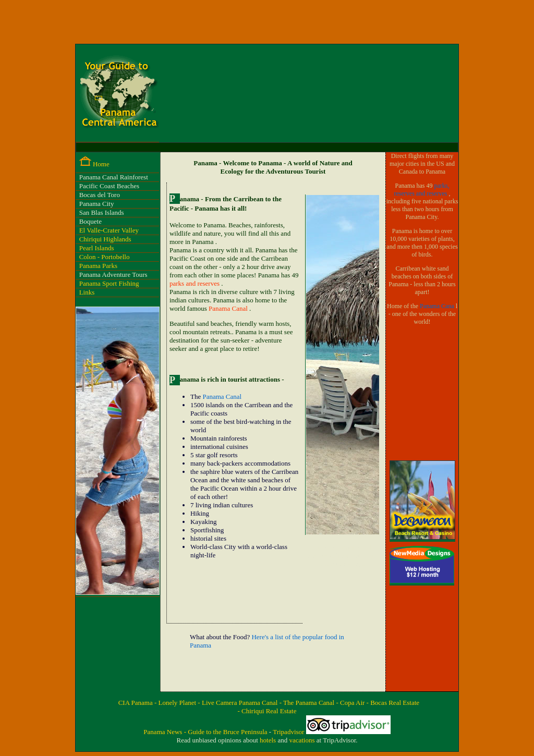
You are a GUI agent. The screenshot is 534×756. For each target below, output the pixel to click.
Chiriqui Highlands (105, 239)
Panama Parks (98, 266)
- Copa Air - (353, 703)
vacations (302, 740)
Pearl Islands (97, 248)
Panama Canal (229, 308)
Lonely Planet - (180, 703)
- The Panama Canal (308, 703)
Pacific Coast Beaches (110, 186)
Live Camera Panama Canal (241, 703)
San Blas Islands (102, 212)
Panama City (97, 204)
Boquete (90, 221)
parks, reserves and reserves (422, 190)
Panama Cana (438, 306)
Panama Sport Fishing (109, 283)
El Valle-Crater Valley (109, 230)
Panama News (163, 732)
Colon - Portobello (105, 257)
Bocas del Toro (100, 195)
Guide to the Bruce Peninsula (228, 732)
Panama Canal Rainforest (114, 177)
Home (101, 164)
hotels (269, 740)
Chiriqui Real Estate (269, 711)
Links (87, 292)
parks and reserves (195, 283)
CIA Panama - (138, 703)
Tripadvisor (289, 732)
